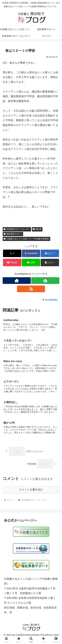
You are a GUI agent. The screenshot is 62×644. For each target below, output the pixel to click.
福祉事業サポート (13, 234)
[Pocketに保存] (12, 263)
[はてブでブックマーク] (50, 253)
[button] (50, 263)
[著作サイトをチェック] (17, 281)
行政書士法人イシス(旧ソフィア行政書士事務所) (26, 239)
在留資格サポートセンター (17, 229)
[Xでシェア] (12, 253)
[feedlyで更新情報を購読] (45, 281)
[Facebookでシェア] (31, 253)
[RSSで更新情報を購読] (31, 289)
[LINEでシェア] (31, 263)
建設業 (37, 229)
